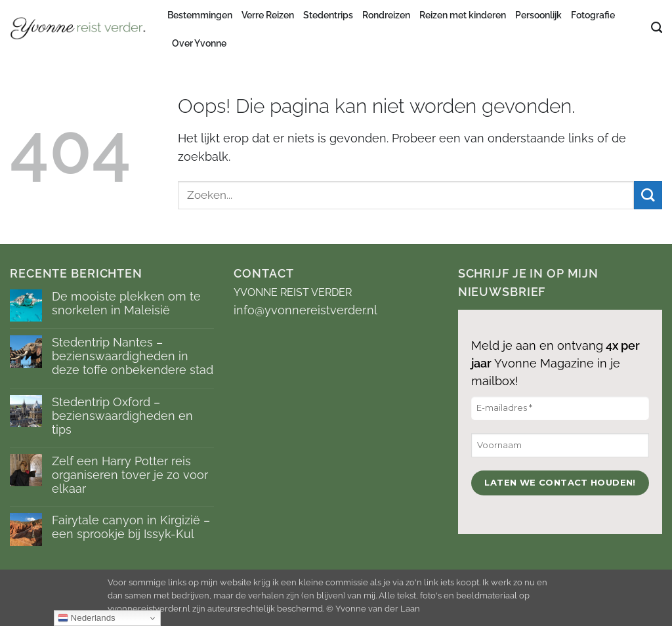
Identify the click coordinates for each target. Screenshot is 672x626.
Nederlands (87, 618)
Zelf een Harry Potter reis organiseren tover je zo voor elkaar (130, 475)
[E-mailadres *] (560, 408)
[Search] (657, 28)
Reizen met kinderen (463, 15)
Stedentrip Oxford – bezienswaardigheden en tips (122, 416)
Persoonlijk (538, 15)
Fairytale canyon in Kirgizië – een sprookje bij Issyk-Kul (131, 527)
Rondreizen (386, 15)
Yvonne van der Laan (378, 609)
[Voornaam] (560, 445)
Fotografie (593, 15)
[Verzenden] (648, 195)
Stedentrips (328, 15)
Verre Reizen (268, 15)
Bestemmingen (200, 15)
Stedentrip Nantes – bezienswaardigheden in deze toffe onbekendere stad (133, 356)
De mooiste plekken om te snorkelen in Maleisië (126, 303)
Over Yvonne (199, 43)
